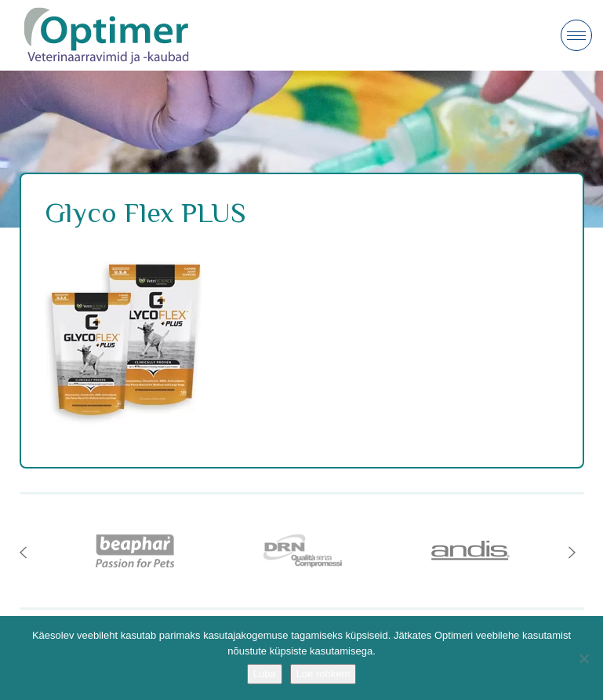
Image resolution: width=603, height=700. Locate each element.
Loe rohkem (323, 674)
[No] (583, 658)
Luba (265, 674)
